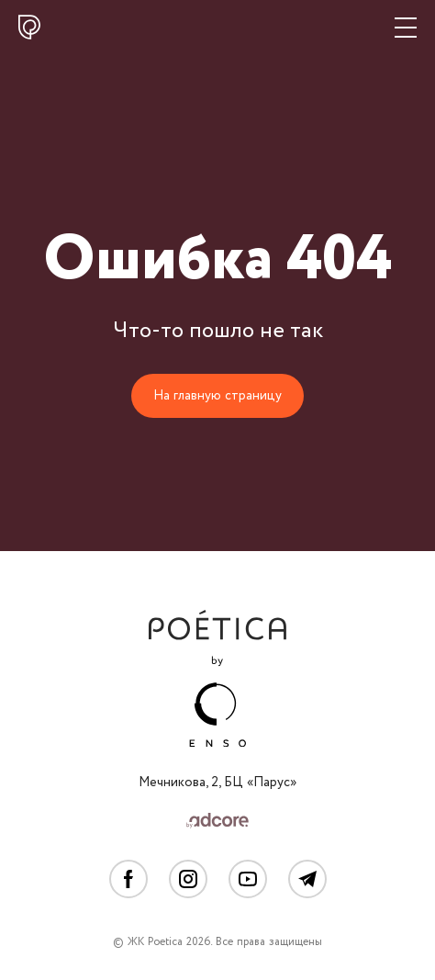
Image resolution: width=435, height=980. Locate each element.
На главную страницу (217, 396)
